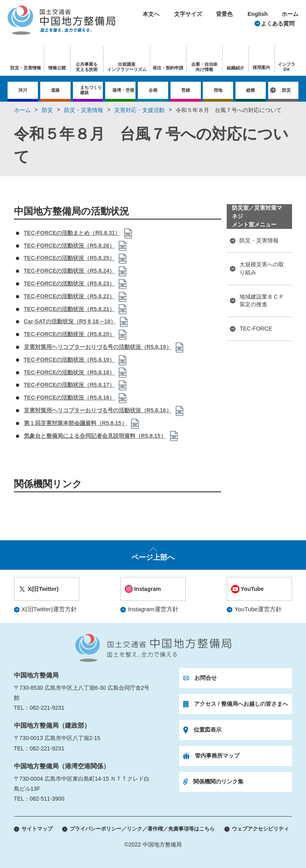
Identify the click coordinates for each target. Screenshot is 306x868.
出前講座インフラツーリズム (127, 67)
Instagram (148, 589)
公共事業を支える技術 (87, 67)
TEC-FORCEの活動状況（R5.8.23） (70, 283)
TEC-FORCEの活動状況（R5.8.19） (70, 360)
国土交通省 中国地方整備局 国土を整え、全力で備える (153, 648)
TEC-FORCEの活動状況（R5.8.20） (70, 334)
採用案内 (261, 67)
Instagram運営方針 (153, 609)
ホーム (290, 14)
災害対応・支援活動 (139, 110)
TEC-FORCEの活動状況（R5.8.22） (70, 296)
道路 (55, 90)
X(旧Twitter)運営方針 (49, 609)
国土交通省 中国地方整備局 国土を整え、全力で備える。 (61, 20)
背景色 (224, 14)
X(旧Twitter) (43, 589)
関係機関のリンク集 (218, 781)
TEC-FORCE (256, 329)
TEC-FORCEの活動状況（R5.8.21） (70, 309)
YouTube (252, 589)
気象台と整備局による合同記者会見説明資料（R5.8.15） (95, 436)
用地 (218, 90)
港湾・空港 (123, 90)
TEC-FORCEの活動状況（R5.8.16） (70, 398)
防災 (286, 90)
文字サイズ (188, 14)
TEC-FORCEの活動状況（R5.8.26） (70, 246)
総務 (251, 90)
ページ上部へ (153, 557)
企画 (153, 90)
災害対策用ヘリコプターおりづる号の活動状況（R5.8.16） (98, 410)
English (258, 14)
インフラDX (286, 67)
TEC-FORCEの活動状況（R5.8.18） (70, 372)
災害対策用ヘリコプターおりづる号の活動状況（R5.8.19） (98, 347)
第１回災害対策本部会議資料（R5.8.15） (76, 423)
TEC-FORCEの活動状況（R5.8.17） (70, 385)
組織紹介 (235, 68)
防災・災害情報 (84, 110)
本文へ (151, 14)
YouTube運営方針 (258, 609)
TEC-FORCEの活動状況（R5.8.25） (70, 258)
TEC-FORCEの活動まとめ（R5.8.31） (72, 233)
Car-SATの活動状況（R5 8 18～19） (70, 321)
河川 (23, 90)
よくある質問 (278, 24)
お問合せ (206, 678)
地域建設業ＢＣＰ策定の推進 (262, 301)
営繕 (186, 90)
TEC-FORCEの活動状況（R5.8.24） (70, 271)
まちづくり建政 (91, 90)
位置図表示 (208, 730)
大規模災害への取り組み (262, 268)
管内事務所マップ (217, 756)
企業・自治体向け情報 (204, 67)
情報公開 (57, 68)
